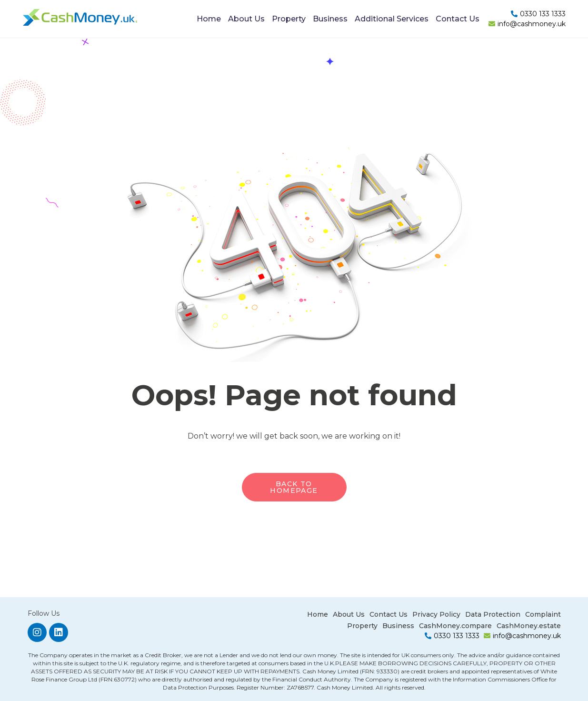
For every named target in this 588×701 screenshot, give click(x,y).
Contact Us (458, 19)
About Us (246, 19)
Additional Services (392, 19)
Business (330, 19)
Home (209, 19)
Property (289, 19)
